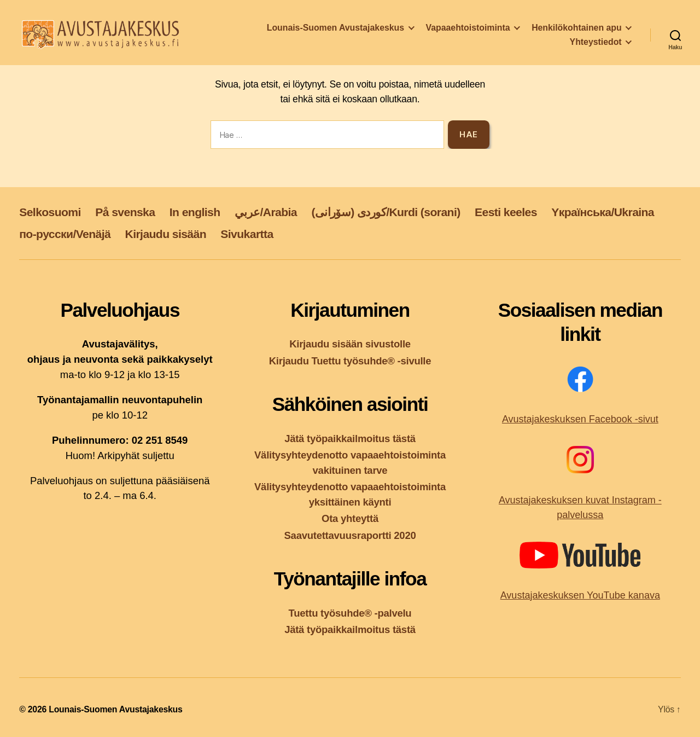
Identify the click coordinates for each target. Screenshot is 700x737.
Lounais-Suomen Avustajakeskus (336, 31)
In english (195, 212)
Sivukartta (247, 234)
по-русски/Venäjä (65, 234)
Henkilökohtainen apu (576, 31)
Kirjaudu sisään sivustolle (350, 344)
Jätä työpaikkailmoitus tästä (350, 439)
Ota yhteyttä (350, 518)
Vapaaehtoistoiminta (468, 31)
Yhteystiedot (596, 45)
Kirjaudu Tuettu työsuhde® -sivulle (350, 361)
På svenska (125, 212)
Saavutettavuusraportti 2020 (350, 535)
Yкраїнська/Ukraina (603, 212)
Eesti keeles (506, 212)
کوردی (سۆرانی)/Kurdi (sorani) (386, 212)
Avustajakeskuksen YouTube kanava (580, 595)
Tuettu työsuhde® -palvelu (350, 613)
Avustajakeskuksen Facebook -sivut (580, 419)
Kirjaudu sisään (166, 234)
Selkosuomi (50, 212)
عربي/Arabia (266, 212)
